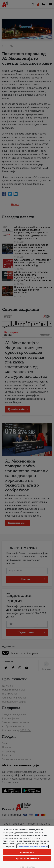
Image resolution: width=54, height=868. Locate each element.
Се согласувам (27, 852)
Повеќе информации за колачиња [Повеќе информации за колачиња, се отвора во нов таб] (32, 846)
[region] (27, 847)
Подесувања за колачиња (27, 859)
